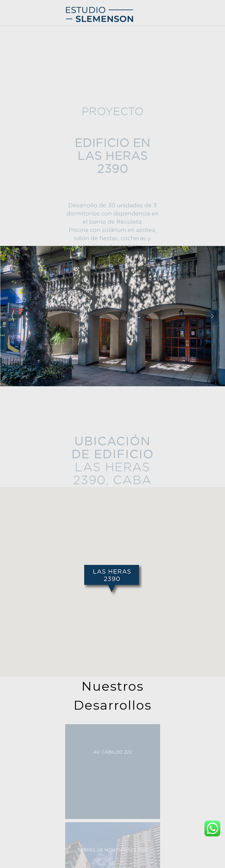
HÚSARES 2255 (25, 51)
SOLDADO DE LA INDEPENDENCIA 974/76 (52, 70)
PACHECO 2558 (25, 42)
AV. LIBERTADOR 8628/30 (35, 117)
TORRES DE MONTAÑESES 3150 (42, 32)
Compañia (14, 127)
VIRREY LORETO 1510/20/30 (37, 61)
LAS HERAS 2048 (26, 98)
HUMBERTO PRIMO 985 (33, 79)
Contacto (13, 136)
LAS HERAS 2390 (26, 108)
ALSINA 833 (21, 89)
